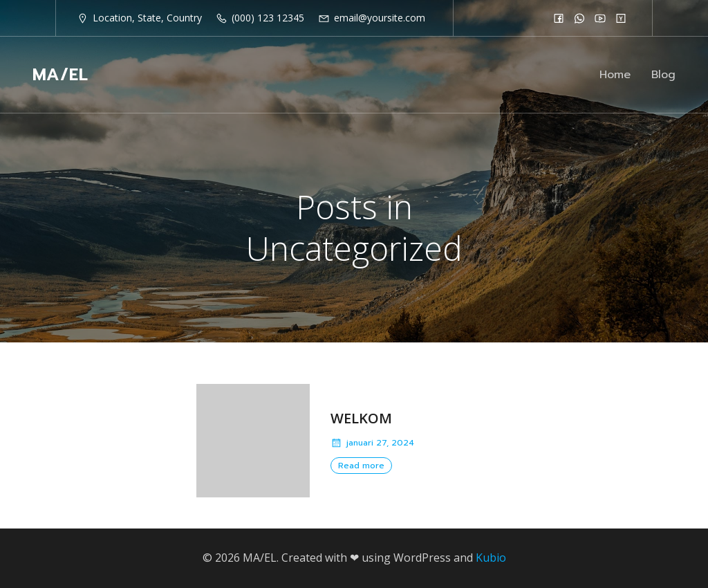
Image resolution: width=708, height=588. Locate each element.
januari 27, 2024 (372, 443)
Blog (663, 75)
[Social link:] (559, 18)
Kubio (491, 558)
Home (615, 75)
